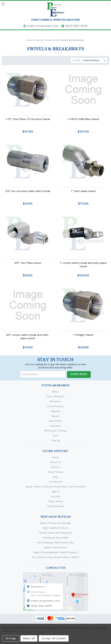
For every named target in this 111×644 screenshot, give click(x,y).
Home (56, 457)
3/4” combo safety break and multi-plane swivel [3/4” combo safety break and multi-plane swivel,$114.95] (28, 337)
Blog (55, 477)
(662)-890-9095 (76, 26)
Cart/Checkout (56, 506)
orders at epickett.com (43, 26)
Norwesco (55, 401)
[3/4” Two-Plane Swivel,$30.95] (28, 233)
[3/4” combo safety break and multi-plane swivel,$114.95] (28, 305)
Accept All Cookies (54, 638)
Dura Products (56, 406)
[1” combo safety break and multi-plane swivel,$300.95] (83, 233)
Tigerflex (56, 411)
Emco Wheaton (56, 396)
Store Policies (55, 472)
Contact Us (56, 482)
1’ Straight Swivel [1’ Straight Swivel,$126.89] (83, 335)
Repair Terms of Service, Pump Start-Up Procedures (56, 486)
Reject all (29, 638)
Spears (55, 416)
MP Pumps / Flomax (56, 430)
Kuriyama (56, 426)
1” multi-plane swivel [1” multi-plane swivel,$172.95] (83, 191)
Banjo (55, 391)
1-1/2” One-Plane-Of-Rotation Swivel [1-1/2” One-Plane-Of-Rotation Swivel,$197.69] (28, 119)
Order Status (55, 501)
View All (55, 440)
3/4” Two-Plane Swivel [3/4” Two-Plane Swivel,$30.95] (28, 263)
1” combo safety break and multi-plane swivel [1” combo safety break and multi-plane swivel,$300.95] (83, 265)
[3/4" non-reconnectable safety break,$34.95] (28, 161)
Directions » (38, 587)
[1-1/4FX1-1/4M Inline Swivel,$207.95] (83, 89)
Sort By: (77, 60)
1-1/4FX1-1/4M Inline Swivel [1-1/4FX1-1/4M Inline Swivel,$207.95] (83, 119)
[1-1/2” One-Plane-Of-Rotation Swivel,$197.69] (28, 89)
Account (55, 496)
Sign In (56, 491)
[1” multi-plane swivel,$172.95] (83, 161)
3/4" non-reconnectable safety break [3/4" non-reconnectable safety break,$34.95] (28, 191)
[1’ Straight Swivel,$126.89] (83, 305)
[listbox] (95, 60)
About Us (56, 462)
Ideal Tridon (55, 421)
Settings (11, 638)
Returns (55, 467)
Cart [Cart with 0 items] (109, 5)
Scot (55, 435)
